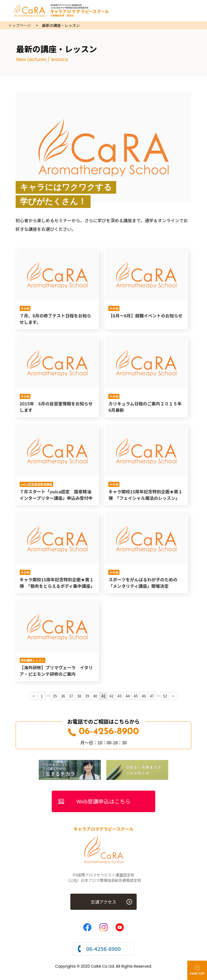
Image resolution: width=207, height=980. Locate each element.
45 (136, 696)
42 (112, 696)
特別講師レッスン (32, 660)
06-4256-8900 (103, 732)
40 (95, 696)
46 (144, 696)
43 (120, 696)
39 (87, 696)
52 (165, 696)
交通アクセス (103, 902)
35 (55, 696)
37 (71, 696)
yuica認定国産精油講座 (36, 484)
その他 (25, 308)
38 (79, 696)
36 (63, 696)
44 (128, 696)
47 (152, 696)
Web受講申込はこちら (104, 801)
